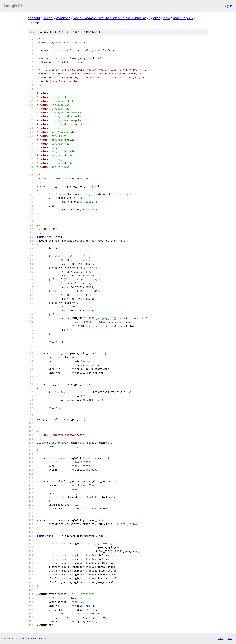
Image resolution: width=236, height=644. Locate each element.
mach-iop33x (183, 18)
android (34, 18)
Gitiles (22, 638)
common (63, 18)
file (103, 32)
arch (157, 18)
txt (221, 638)
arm (167, 18)
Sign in (228, 6)
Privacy (32, 638)
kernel (48, 18)
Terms (43, 638)
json (229, 638)
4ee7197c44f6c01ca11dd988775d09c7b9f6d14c (110, 18)
